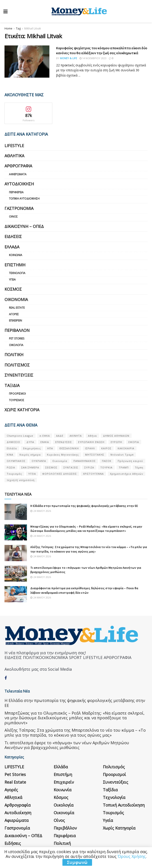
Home (8, 28)
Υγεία (12, 280)
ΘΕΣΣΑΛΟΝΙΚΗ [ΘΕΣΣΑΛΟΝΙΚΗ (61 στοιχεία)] (69, 448)
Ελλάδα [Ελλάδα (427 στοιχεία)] (12, 448)
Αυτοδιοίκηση (19, 184)
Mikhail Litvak (33, 28)
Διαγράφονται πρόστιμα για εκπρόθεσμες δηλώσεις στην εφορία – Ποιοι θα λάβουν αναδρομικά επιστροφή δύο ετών (84, 590)
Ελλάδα (12, 247)
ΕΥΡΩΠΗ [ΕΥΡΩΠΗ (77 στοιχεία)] (116, 442)
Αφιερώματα (18, 174)
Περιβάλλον (17, 330)
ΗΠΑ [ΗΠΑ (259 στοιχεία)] (50, 448)
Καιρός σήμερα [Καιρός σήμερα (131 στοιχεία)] (30, 455)
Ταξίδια (12, 385)
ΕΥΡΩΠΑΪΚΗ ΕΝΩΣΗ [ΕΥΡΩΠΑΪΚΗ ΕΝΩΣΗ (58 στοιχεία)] (91, 442)
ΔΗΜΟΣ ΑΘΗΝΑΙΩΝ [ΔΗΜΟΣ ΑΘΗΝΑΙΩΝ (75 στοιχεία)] (116, 436)
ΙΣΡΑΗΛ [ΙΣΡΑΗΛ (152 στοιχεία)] (90, 448)
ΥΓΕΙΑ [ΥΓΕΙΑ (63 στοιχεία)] (32, 474)
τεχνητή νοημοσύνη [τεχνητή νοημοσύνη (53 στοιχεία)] (21, 480)
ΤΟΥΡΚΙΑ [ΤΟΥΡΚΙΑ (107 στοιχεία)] (106, 467)
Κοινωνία (16, 255)
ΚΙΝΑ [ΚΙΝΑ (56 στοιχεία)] (10, 455)
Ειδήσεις (13, 236)
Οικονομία (16, 299)
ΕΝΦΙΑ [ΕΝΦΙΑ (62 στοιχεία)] (45, 442)
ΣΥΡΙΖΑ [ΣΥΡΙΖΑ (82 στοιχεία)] (89, 467)
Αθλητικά (14, 156)
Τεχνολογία (17, 273)
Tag (18, 28)
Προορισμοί (17, 394)
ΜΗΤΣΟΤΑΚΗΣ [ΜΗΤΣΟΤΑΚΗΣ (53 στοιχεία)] (95, 455)
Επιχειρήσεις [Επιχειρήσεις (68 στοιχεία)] (32, 448)
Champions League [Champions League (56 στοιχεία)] (20, 436)
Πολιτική (14, 355)
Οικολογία (16, 345)
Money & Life (68, 58)
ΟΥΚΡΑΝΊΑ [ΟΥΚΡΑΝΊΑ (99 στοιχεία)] (39, 461)
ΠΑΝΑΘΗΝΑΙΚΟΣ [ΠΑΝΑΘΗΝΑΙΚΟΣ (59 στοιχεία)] (85, 461)
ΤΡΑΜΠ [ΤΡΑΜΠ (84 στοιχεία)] (124, 467)
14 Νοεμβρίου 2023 (93, 58)
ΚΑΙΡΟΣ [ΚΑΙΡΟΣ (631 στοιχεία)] (106, 448)
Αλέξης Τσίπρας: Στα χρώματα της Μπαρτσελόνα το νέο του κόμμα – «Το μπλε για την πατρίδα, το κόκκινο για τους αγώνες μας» (89, 549)
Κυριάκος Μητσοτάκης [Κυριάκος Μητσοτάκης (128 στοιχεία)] (63, 455)
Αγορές (14, 314)
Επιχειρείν (15, 320)
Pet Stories (17, 338)
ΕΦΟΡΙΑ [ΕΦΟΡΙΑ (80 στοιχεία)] (134, 442)
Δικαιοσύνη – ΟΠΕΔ (24, 226)
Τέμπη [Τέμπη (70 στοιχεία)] (139, 467)
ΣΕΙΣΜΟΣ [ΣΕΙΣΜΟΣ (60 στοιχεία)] (51, 467)
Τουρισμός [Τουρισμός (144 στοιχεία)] (14, 474)
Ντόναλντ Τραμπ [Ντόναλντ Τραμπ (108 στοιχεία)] (122, 455)
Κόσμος (13, 289)
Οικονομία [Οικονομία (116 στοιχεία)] (60, 461)
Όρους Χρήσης (132, 856)
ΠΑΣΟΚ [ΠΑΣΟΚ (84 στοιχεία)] (107, 461)
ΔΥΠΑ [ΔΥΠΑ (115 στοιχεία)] (30, 442)
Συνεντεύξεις (19, 375)
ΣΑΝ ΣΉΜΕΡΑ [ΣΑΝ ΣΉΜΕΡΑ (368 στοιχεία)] (30, 467)
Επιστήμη (15, 265)
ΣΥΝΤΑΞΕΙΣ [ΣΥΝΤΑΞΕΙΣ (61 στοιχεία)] (71, 467)
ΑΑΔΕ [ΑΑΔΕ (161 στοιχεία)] (60, 436)
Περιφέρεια (16, 192)
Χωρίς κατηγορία (22, 410)
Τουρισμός (17, 400)
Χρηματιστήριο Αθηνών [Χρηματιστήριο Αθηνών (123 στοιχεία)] (127, 474)
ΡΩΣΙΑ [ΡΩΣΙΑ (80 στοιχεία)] (11, 467)
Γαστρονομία (19, 208)
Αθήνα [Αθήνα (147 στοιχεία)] (92, 436)
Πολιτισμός (17, 365)
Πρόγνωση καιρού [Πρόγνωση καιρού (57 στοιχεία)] (130, 461)
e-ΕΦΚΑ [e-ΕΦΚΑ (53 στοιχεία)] (45, 436)
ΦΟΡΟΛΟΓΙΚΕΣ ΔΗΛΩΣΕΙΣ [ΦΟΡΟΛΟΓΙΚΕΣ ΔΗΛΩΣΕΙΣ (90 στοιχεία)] (59, 474)
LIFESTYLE (14, 146)
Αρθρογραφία (18, 166)
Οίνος (13, 217)
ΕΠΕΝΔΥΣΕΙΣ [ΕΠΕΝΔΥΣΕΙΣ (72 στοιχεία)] (64, 442)
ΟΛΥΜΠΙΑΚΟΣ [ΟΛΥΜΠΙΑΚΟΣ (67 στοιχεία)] (16, 461)
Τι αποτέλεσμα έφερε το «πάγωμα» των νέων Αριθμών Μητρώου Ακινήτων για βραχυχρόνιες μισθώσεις (67, 745)
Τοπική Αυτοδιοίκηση (24, 199)
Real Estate (17, 308)
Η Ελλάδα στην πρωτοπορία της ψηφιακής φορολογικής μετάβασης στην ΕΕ (84, 506)
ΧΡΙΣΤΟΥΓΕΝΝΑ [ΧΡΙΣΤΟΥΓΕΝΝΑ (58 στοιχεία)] (93, 474)
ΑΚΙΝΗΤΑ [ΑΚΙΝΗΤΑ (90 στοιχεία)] (76, 436)
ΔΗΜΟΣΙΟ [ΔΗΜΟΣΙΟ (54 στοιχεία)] (13, 442)
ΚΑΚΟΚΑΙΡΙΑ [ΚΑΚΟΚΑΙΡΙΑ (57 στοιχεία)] (126, 448)
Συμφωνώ (77, 862)
